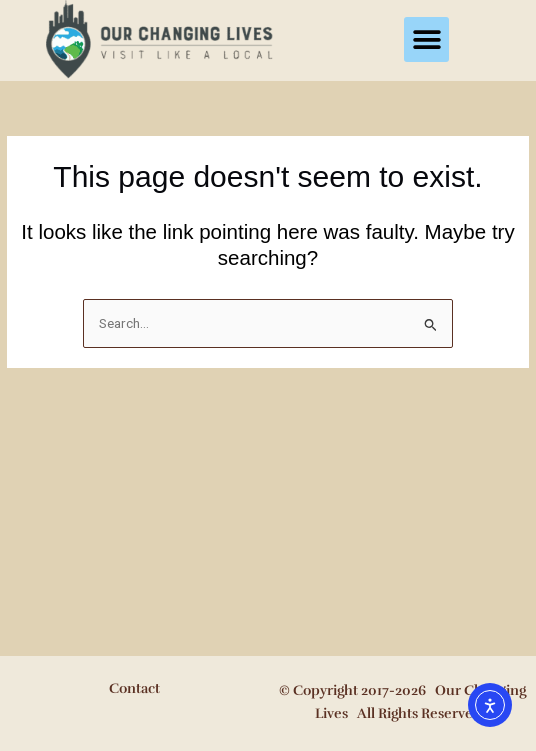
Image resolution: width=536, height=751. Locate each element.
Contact (134, 688)
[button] (426, 39)
